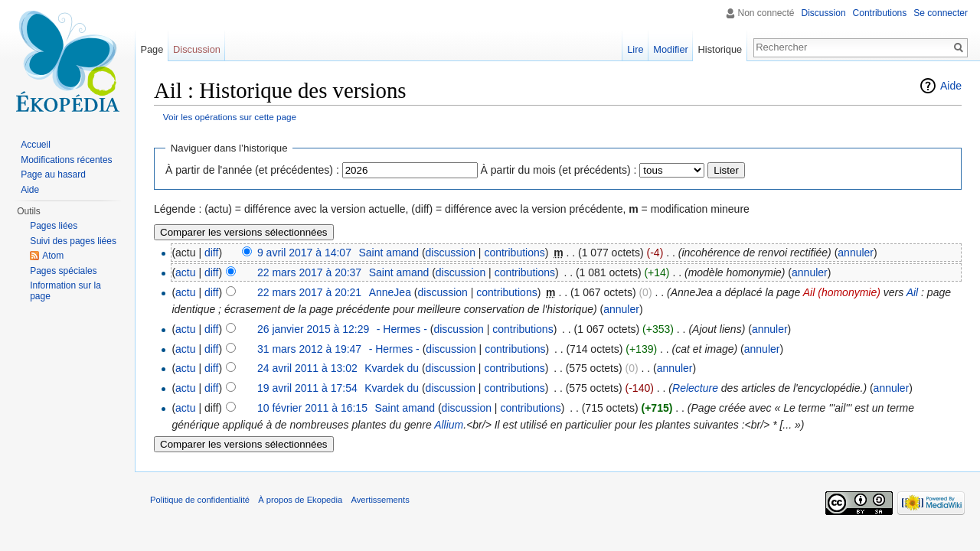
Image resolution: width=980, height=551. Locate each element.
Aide (951, 86)
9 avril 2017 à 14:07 (304, 253)
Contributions (880, 13)
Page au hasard (53, 174)
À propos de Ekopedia (300, 500)
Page (152, 49)
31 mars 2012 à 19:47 (309, 349)
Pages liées (54, 226)
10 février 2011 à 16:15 (312, 408)
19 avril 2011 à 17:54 (307, 388)
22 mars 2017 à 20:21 (309, 292)
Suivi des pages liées (73, 241)
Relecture (695, 388)
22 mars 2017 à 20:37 (309, 272)
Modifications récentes (66, 160)
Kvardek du (392, 368)
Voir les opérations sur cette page (230, 117)
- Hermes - (402, 329)
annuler (856, 253)
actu (185, 272)
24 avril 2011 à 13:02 (307, 368)
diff (211, 253)
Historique (720, 49)
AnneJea (390, 292)
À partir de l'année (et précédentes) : (252, 170)
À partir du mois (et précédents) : (559, 170)
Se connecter (941, 13)
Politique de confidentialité (200, 500)
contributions (514, 253)
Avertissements (380, 500)
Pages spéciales (63, 271)
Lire (635, 49)
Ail (913, 292)
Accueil (36, 145)
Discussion (824, 13)
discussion (451, 253)
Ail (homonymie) (842, 292)
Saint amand (389, 253)
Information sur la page (65, 291)
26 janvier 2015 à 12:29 (313, 329)
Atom (53, 256)
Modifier (671, 49)
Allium (449, 425)
